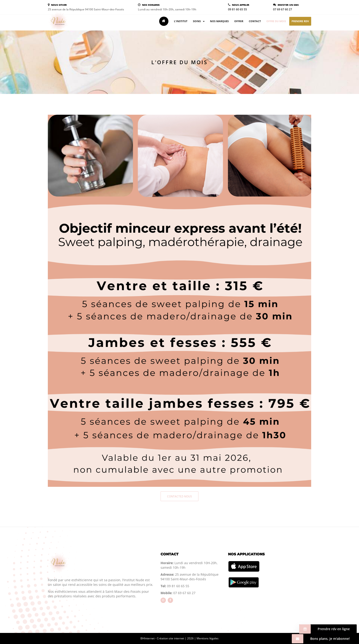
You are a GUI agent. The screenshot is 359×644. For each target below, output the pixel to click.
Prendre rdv (300, 21)
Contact (255, 21)
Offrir (239, 21)
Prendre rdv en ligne (324, 629)
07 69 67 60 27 (283, 9)
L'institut (181, 21)
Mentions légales (208, 638)
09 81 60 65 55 (237, 9)
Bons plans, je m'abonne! (321, 639)
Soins (199, 21)
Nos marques (219, 21)
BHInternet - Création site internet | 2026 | (169, 638)
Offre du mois (276, 21)
